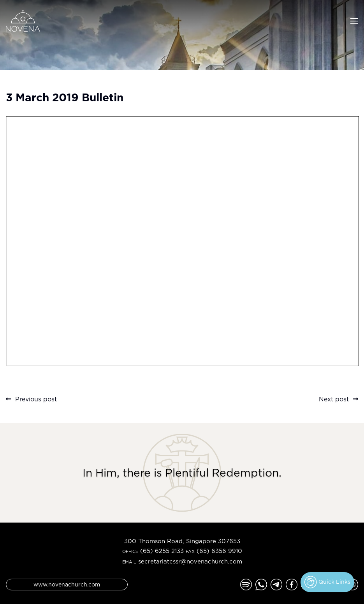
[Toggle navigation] (354, 20)
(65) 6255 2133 (162, 551)
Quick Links (327, 582)
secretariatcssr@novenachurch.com (190, 561)
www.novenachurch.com (67, 584)
